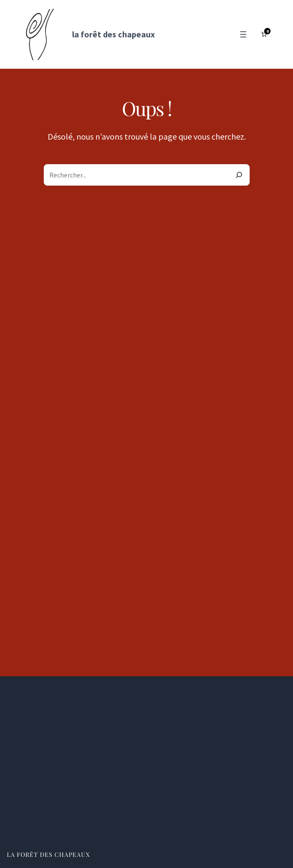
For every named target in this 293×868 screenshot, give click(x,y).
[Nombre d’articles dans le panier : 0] (264, 34)
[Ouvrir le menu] (243, 34)
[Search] (239, 175)
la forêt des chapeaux (113, 34)
